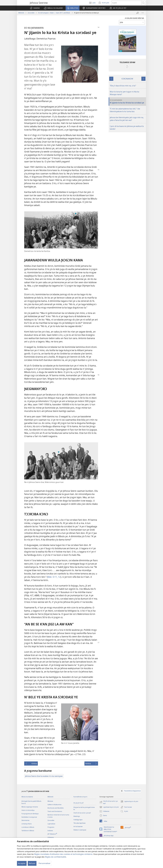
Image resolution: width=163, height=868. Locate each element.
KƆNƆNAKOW (127, 79)
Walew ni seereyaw (80, 830)
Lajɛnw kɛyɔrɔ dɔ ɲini (129, 801)
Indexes (50, 831)
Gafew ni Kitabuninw (54, 805)
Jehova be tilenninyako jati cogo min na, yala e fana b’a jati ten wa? (127, 119)
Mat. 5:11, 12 (54, 577)
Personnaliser (45, 863)
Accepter (22, 863)
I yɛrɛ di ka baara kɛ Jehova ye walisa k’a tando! (127, 128)
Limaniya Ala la (26, 824)
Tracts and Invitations (55, 811)
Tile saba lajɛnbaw (79, 823)
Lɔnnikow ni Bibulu (28, 827)
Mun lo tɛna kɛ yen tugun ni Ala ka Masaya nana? (124, 93)
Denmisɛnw (25, 820)
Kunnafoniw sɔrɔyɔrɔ (80, 797)
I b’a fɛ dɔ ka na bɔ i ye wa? (82, 813)
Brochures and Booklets (56, 808)
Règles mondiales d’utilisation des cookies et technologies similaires (63, 854)
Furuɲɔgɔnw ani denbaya (30, 814)
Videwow (51, 837)
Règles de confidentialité (55, 857)
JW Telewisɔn (52, 834)
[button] (53, 8)
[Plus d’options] (143, 13)
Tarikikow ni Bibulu (28, 831)
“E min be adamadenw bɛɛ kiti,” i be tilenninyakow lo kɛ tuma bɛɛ (125, 110)
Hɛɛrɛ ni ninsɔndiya (28, 810)
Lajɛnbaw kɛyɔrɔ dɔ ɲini (109, 807)
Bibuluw (50, 801)
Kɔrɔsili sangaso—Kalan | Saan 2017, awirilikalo (54, 13)
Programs (51, 827)
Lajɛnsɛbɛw (51, 824)
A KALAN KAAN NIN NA (134, 18)
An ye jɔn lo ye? (79, 803)
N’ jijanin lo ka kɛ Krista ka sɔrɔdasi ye (128, 101)
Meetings (77, 816)
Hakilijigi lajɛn (78, 820)
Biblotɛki (21, 13)
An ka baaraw (78, 826)
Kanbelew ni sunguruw (29, 817)
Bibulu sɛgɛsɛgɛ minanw (30, 807)
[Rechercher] (126, 3)
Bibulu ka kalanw (27, 797)
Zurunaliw (31, 13)
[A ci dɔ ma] (138, 13)
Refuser (32, 863)
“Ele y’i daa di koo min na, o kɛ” (123, 86)
